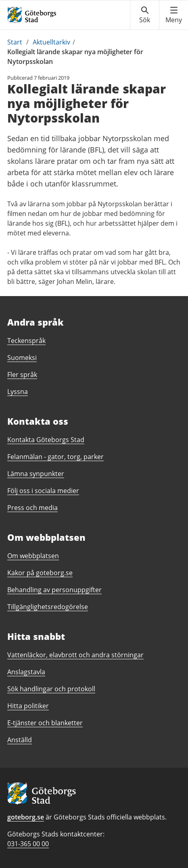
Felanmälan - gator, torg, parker (55, 457)
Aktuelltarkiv (51, 42)
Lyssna (18, 392)
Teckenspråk (26, 341)
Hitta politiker (28, 706)
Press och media (32, 508)
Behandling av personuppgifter (54, 590)
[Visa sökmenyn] (145, 15)
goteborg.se (26, 817)
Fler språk (22, 375)
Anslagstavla (26, 672)
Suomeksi (22, 358)
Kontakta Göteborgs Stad (46, 440)
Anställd (20, 740)
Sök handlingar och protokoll (51, 689)
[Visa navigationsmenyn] (174, 15)
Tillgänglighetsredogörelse (48, 607)
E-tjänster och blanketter (45, 723)
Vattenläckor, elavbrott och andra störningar (75, 655)
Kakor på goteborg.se (40, 573)
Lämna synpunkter (36, 474)
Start (15, 42)
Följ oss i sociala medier (43, 491)
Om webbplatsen (33, 556)
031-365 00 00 (28, 844)
